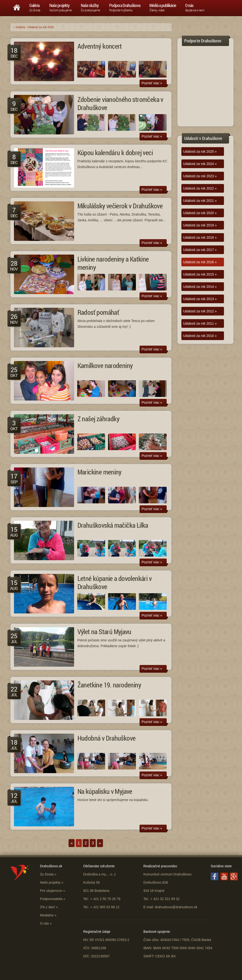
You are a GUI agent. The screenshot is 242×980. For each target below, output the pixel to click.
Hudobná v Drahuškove (107, 738)
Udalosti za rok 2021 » (200, 201)
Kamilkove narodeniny (105, 365)
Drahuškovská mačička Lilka (113, 525)
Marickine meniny (99, 472)
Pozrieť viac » (152, 83)
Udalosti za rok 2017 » (200, 250)
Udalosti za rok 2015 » (200, 274)
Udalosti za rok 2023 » (200, 176)
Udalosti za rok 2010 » (200, 336)
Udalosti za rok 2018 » (200, 237)
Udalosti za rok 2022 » (200, 188)
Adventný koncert (100, 46)
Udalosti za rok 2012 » (200, 311)
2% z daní (47, 907)
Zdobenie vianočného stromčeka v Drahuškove (120, 103)
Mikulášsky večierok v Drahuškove (120, 206)
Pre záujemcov (51, 891)
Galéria (21, 27)
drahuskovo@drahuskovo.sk (176, 907)
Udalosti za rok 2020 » (200, 213)
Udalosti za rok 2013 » (200, 299)
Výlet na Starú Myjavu (104, 632)
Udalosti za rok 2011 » (200, 323)
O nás (44, 923)
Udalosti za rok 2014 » (200, 287)
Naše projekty (50, 882)
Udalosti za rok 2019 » (200, 225)
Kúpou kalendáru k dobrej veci (115, 153)
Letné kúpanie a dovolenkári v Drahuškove (115, 582)
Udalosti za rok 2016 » (200, 262)
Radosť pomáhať (98, 312)
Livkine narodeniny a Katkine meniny (113, 263)
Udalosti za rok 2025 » (200, 151)
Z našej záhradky (98, 419)
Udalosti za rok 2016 (41, 27)
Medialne (47, 915)
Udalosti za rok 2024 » (200, 164)
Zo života (47, 874)
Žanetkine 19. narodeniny (109, 685)
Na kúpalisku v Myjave (105, 791)
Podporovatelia (51, 899)
